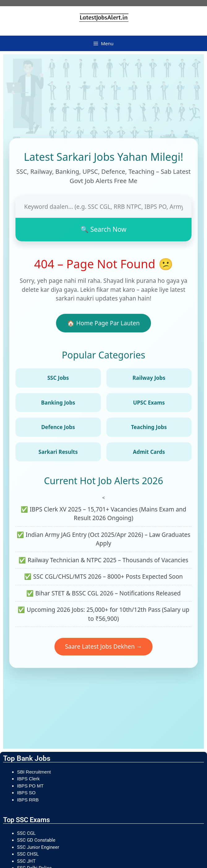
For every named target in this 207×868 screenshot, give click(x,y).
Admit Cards (149, 453)
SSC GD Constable (36, 840)
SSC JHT (27, 861)
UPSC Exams (149, 404)
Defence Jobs (58, 429)
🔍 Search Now (103, 231)
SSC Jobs (58, 379)
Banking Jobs (58, 404)
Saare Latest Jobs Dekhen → (103, 648)
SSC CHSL (28, 854)
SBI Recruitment (34, 772)
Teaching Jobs (149, 429)
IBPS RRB (28, 800)
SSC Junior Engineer (39, 847)
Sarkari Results (58, 453)
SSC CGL (26, 833)
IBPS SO (26, 793)
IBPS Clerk (29, 779)
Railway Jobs (149, 379)
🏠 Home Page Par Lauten (103, 325)
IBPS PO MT (30, 786)
